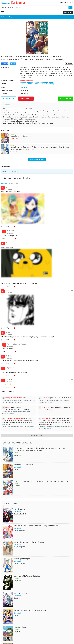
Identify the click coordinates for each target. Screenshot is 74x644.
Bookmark (26, 98)
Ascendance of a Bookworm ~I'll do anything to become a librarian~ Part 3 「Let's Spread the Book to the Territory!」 (40, 449)
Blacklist (69, 64)
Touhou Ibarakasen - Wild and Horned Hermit (30, 611)
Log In (70, 3)
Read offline (65, 99)
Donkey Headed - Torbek (13, 398)
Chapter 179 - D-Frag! (45, 410)
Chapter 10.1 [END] (20, 514)
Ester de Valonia (20, 509)
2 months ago (19, 402)
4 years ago (10, 346)
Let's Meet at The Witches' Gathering (27, 576)
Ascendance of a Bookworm (20, 136)
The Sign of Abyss (20, 593)
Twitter (13, 64)
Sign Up (61, 3)
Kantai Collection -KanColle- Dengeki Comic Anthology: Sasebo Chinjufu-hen (41, 481)
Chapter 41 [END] (20, 530)
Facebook (5, 64)
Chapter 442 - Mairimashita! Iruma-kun (14, 427)
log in (9, 171)
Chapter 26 (17, 581)
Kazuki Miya (29, 80)
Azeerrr (44, 398)
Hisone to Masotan (20, 627)
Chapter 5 (17, 632)
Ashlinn (8, 407)
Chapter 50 (17, 615)
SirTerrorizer (46, 407)
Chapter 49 (13, 152)
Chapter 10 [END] (20, 563)
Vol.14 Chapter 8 (19, 486)
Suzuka (22, 80)
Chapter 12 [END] (20, 547)
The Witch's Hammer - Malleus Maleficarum (29, 542)
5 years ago (9, 189)
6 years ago (9, 293)
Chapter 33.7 (14, 139)
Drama (37, 84)
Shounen (30, 84)
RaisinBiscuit (46, 419)
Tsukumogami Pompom (22, 559)
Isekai (51, 84)
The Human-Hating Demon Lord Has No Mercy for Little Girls (36, 526)
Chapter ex (17, 598)
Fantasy (23, 84)
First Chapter (9, 99)
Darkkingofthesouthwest (13, 419)
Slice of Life (44, 84)
